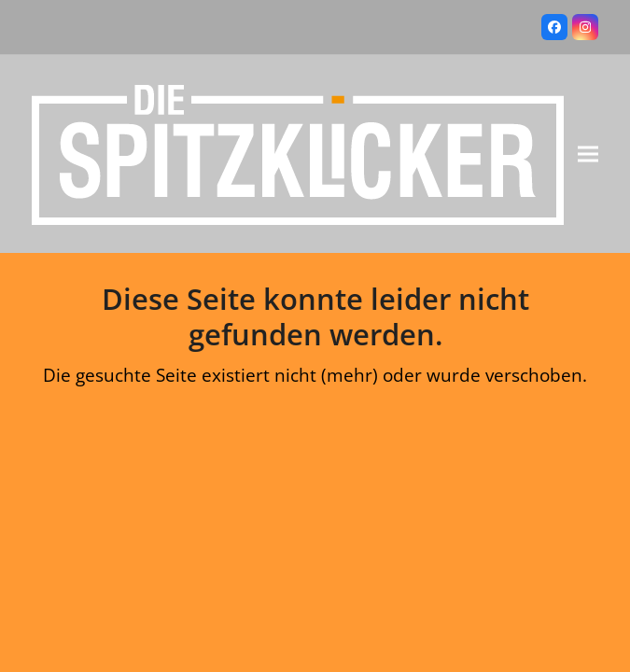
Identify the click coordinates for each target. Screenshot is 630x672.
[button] (588, 154)
